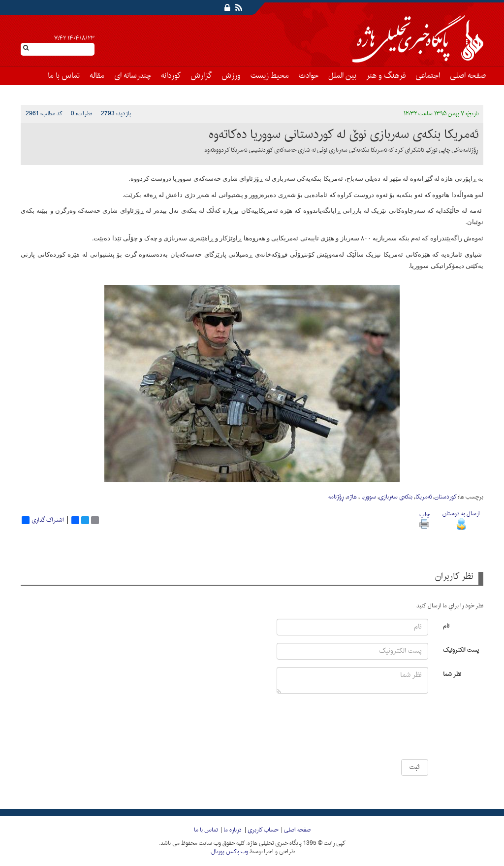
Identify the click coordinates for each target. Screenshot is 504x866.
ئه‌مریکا (424, 497)
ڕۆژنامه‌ (336, 497)
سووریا (368, 497)
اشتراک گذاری (43, 520)
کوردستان (445, 497)
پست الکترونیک (461, 649)
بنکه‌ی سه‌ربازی (396, 497)
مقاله (97, 76)
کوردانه (171, 76)
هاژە (352, 497)
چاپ (425, 519)
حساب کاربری (263, 830)
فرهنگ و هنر (386, 76)
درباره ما (233, 830)
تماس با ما (64, 76)
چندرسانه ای (133, 76)
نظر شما (452, 674)
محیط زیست (270, 76)
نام (446, 625)
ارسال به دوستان (461, 519)
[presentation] (399, 730)
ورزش (231, 76)
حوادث (309, 76)
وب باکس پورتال (230, 852)
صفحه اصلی (468, 76)
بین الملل (342, 76)
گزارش (201, 76)
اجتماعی (428, 76)
